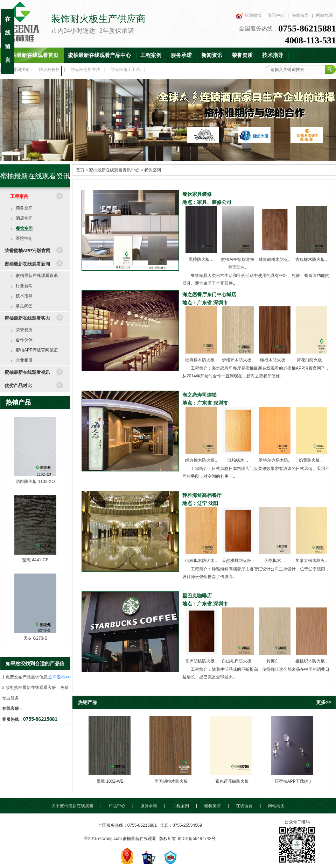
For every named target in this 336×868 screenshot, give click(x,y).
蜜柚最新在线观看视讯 (27, 372)
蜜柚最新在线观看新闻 (27, 264)
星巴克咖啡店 (197, 596)
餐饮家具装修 (197, 194)
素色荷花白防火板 (232, 781)
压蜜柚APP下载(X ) (293, 781)
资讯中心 (276, 15)
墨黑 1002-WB (110, 781)
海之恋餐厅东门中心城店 (209, 294)
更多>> (324, 702)
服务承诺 (181, 55)
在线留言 (300, 15)
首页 (80, 170)
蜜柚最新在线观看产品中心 (99, 55)
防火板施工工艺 (125, 70)
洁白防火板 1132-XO (35, 482)
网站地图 (324, 15)
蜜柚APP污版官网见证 (37, 350)
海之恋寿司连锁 (199, 395)
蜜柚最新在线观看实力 (27, 318)
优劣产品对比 (18, 386)
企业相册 (24, 360)
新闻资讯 (212, 55)
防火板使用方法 (85, 70)
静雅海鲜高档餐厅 (202, 495)
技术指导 (273, 55)
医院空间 (24, 239)
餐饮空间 (24, 228)
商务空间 (24, 208)
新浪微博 (253, 15)
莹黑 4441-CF (35, 560)
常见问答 (24, 306)
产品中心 (117, 806)
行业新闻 (24, 286)
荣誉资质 (242, 55)
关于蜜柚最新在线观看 (72, 806)
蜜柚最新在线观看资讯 (37, 276)
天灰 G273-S (36, 638)
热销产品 (18, 403)
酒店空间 (24, 218)
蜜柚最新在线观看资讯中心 (114, 170)
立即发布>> (59, 677)
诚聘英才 (212, 806)
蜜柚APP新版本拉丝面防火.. (238, 259)
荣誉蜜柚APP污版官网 (27, 251)
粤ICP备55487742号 (196, 839)
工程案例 (151, 55)
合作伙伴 (24, 340)
